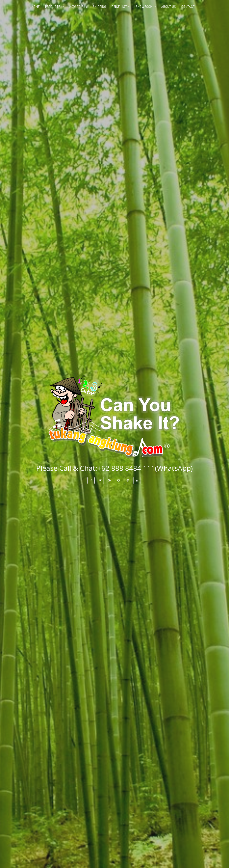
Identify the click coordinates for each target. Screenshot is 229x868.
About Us (169, 7)
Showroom (144, 7)
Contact (188, 7)
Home (36, 7)
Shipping (100, 7)
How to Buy (78, 7)
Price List (119, 7)
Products (53, 7)
